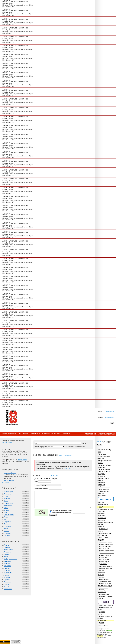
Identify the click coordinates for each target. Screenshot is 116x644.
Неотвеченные (35, 434)
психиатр (101, 575)
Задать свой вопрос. (9, 434)
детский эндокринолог (107, 551)
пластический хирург (105, 586)
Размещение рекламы (107, 434)
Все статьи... (6, 483)
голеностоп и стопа (106, 607)
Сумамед (7, 554)
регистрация (110, 412)
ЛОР (99, 452)
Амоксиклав (8, 573)
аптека (100, 463)
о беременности (104, 487)
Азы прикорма (9, 480)
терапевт (101, 598)
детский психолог (105, 555)
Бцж (5, 512)
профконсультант (105, 584)
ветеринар (102, 476)
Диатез (6, 510)
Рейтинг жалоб (9, 488)
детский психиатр (105, 559)
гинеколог (101, 485)
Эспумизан (8, 589)
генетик (101, 480)
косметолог (102, 518)
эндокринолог (103, 621)
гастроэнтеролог (104, 478)
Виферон (7, 547)
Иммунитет (8, 505)
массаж (101, 524)
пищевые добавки (105, 465)
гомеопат (101, 493)
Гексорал (7, 584)
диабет (101, 623)
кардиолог (101, 516)
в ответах (71, 447)
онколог (101, 531)
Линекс (7, 545)
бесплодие (102, 467)
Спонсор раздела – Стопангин (106, 602)
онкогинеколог (104, 489)
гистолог (102, 511)
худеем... (101, 618)
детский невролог (105, 546)
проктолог (101, 573)
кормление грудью (105, 566)
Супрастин (8, 561)
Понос (6, 496)
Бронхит (7, 499)
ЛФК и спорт (102, 454)
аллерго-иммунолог (105, 461)
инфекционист (103, 505)
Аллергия (7, 494)
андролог (102, 612)
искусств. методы (105, 472)
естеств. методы (105, 469)
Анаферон (8, 552)
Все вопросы (23, 434)
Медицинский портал (12, 418)
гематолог (101, 483)
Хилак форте (9, 550)
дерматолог (102, 496)
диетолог (101, 502)
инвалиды (101, 513)
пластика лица (104, 594)
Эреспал (7, 570)
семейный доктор (104, 456)
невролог (101, 527)
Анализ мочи (8, 503)
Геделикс (7, 580)
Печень (7, 531)
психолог (102, 577)
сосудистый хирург (105, 616)
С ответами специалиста (51, 434)
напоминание (109, 417)
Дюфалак (7, 582)
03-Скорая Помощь (105, 450)
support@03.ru (7, 442)
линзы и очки (103, 538)
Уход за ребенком (10, 473)
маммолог (101, 520)
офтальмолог (103, 535)
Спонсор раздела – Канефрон (106, 499)
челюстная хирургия (106, 596)
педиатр (101, 540)
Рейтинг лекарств (10, 542)
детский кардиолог (105, 542)
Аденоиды (8, 533)
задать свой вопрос (65, 455)
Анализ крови (9, 492)
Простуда (7, 526)
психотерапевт (104, 579)
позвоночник (103, 529)
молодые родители (105, 568)
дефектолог (103, 564)
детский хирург (104, 562)
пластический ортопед (104, 589)
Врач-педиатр (9, 515)
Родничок (7, 522)
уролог (100, 610)
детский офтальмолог (106, 553)
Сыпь (6, 501)
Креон (6, 557)
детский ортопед (105, 548)
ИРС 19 (7, 587)
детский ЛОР (103, 557)
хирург (100, 614)
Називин (7, 575)
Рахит (6, 519)
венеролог (101, 474)
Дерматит (7, 524)
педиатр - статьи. (10, 469)
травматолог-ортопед (105, 605)
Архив (99, 441)
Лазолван (7, 566)
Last (56, 475)
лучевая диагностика (105, 509)
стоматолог (102, 592)
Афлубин (7, 563)
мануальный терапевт (106, 522)
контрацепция (104, 491)
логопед (102, 570)
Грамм (6, 517)
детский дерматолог (106, 544)
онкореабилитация (105, 533)
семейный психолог (106, 581)
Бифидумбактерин (10, 559)
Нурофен (7, 568)
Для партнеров (91, 434)
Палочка (7, 535)
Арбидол (7, 577)
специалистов (22, 460)
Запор (6, 529)
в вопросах (81, 447)
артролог (101, 458)
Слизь (6, 508)
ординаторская (103, 625)
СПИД (101, 507)
